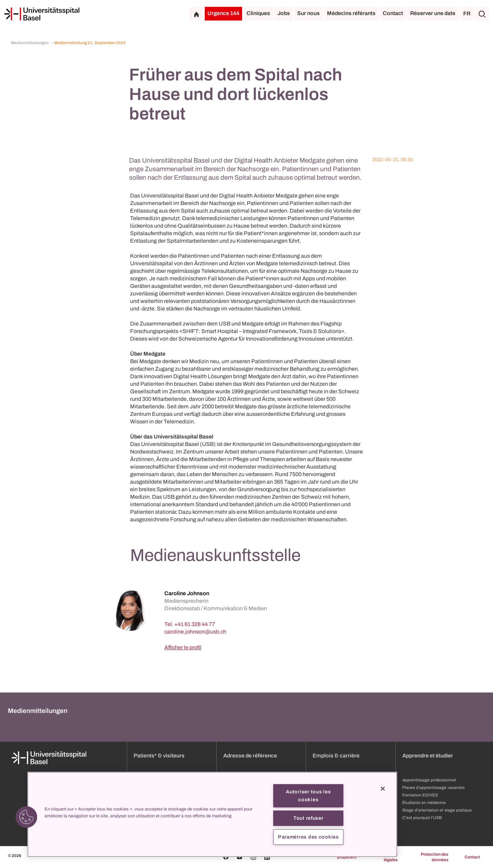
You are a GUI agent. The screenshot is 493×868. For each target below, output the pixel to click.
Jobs (284, 13)
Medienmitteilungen (30, 43)
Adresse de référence (250, 756)
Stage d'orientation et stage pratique (437, 810)
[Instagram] (253, 857)
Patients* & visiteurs (159, 756)
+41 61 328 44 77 (195, 624)
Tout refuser (308, 818)
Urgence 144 (223, 13)
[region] (212, 814)
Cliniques (258, 13)
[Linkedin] (267, 857)
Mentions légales (389, 857)
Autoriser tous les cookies (308, 796)
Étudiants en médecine (424, 803)
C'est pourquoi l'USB (422, 818)
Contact (393, 13)
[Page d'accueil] (42, 14)
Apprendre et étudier (428, 756)
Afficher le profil (183, 647)
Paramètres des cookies (308, 837)
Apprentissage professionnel (429, 780)
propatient (347, 857)
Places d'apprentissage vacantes (433, 788)
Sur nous (308, 13)
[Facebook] (226, 857)
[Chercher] (482, 14)
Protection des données (434, 857)
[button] (26, 817)
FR (467, 14)
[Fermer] (383, 789)
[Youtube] (240, 857)
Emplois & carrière (336, 756)
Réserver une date (433, 13)
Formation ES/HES (420, 795)
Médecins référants (351, 13)
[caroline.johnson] (195, 632)
